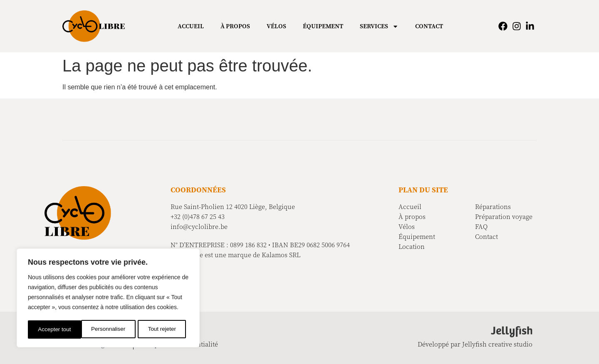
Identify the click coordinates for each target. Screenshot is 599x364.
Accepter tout (162, 330)
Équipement (323, 26)
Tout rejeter (109, 330)
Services (379, 26)
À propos (235, 26)
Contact (429, 26)
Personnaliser (55, 330)
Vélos (276, 26)
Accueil (191, 26)
